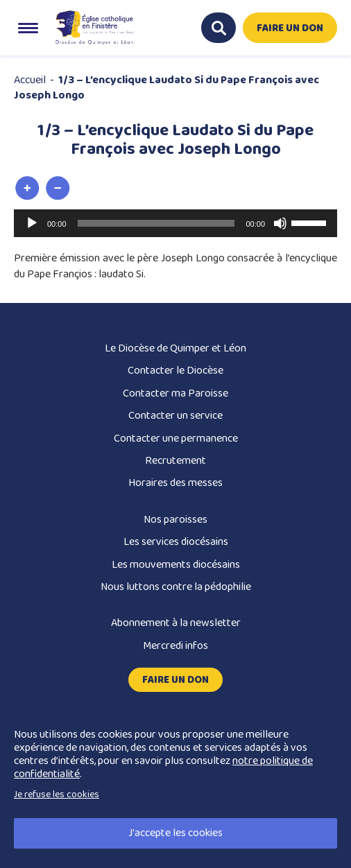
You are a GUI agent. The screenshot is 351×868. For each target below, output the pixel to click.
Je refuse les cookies (57, 795)
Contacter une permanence (176, 439)
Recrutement (175, 461)
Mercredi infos (175, 646)
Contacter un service (175, 416)
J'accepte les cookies (175, 833)
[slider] (156, 223)
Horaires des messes (175, 483)
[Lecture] (32, 223)
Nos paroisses (175, 520)
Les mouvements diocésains (176, 565)
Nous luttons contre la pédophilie (176, 587)
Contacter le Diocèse (175, 371)
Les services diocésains (176, 542)
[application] (175, 223)
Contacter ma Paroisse (175, 393)
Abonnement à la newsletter (176, 623)
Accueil (30, 80)
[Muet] (280, 223)
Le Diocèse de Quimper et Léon (175, 348)
